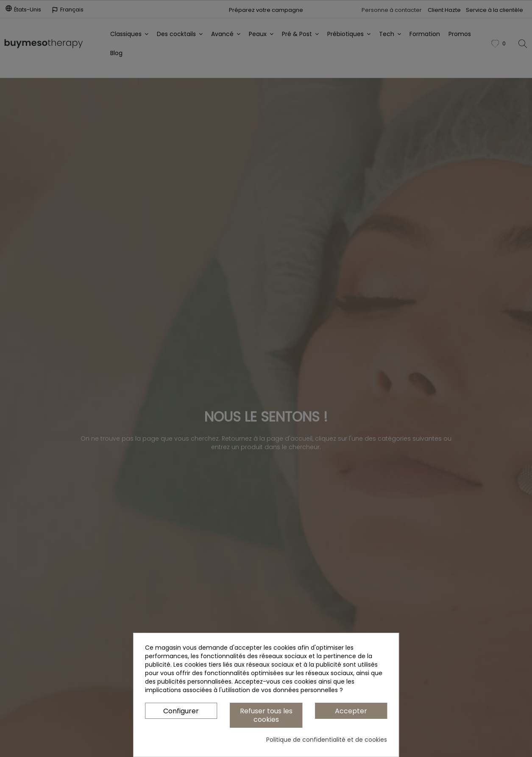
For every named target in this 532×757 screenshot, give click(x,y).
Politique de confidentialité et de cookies (327, 740)
